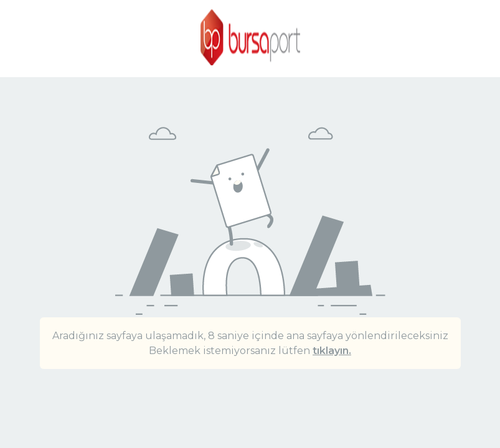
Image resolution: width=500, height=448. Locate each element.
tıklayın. (332, 351)
